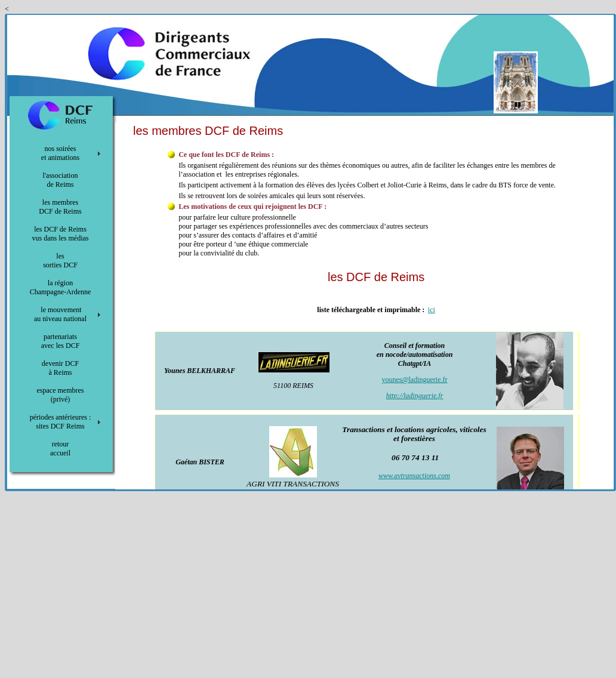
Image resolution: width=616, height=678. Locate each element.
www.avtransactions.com (414, 476)
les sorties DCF (60, 261)
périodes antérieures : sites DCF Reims (61, 422)
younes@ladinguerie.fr (414, 380)
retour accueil (60, 449)
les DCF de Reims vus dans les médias (61, 234)
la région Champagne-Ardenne (61, 287)
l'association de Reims (61, 180)
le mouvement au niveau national (60, 314)
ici (432, 310)
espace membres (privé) (61, 395)
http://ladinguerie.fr (415, 396)
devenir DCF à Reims (60, 368)
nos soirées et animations (60, 153)
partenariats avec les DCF (61, 341)
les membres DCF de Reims (60, 207)
